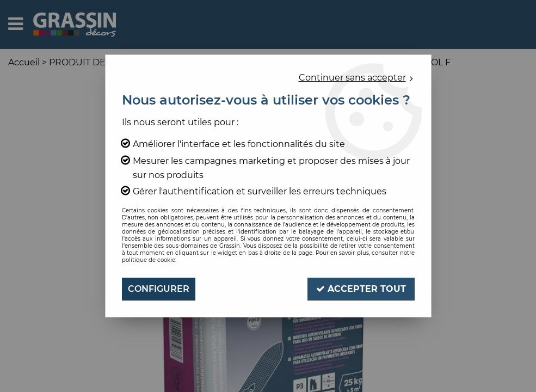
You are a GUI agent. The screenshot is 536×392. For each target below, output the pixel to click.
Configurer (159, 289)
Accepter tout (361, 289)
